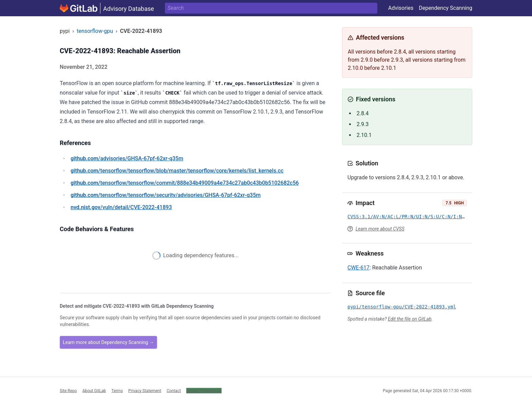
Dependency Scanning (445, 8)
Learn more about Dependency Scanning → (108, 342)
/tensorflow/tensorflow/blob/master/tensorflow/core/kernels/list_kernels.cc (177, 171)
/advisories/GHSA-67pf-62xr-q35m (127, 158)
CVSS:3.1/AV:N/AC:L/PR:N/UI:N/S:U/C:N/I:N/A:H (410, 217)
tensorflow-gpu (95, 31)
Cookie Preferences (204, 390)
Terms (117, 390)
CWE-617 (358, 268)
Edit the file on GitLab (410, 319)
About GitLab (94, 390)
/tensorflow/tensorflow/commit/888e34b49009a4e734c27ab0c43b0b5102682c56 (185, 183)
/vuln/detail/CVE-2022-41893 (121, 207)
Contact (174, 390)
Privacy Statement (145, 390)
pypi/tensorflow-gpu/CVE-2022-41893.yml (402, 307)
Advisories (401, 8)
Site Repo (68, 390)
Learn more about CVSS (380, 229)
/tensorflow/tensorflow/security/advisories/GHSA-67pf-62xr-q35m (166, 195)
